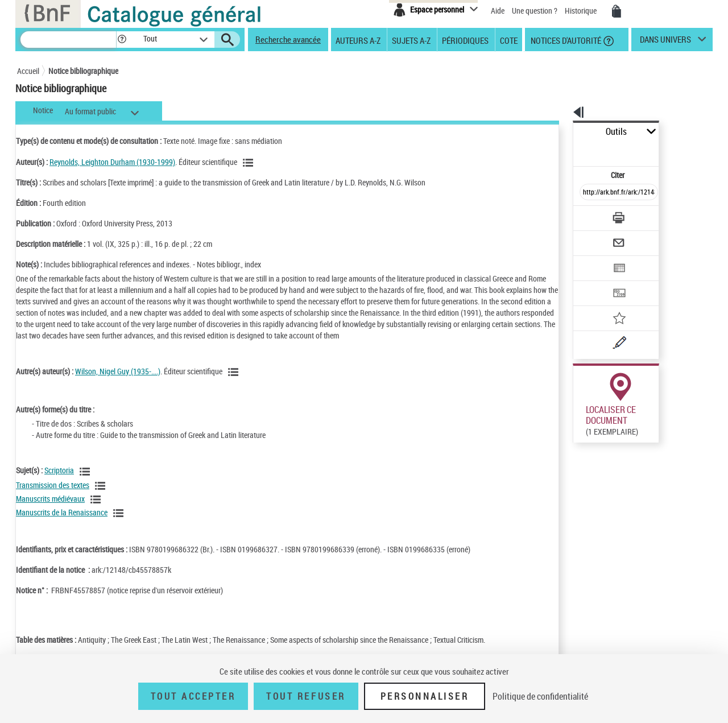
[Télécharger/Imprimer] (589, 193)
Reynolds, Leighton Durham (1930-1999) (112, 162)
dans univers (665, 42)
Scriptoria (59, 482)
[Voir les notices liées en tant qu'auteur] (250, 163)
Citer (569, 150)
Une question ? (535, 11)
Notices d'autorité (565, 40)
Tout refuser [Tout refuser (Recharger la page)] (306, 696)
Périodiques (465, 40)
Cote (509, 40)
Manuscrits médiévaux (50, 510)
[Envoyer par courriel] (587, 215)
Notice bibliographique (83, 71)
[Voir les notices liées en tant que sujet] (86, 483)
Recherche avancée (288, 39)
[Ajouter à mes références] (594, 282)
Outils (561, 132)
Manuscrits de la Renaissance (62, 524)
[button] (122, 40)
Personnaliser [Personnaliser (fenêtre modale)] (425, 696)
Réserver (582, 449)
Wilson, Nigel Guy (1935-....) (118, 383)
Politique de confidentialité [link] (540, 696)
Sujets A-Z (411, 40)
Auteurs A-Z (358, 40)
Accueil (28, 71)
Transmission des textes (53, 496)
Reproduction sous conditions (661, 449)
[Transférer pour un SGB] (592, 259)
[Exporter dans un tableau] (595, 237)
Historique (582, 11)
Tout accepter (193, 696)
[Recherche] (68, 40)
